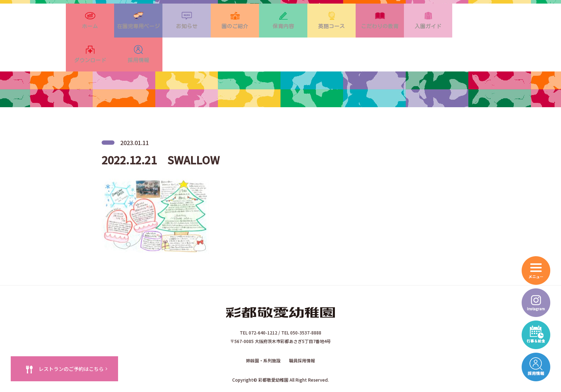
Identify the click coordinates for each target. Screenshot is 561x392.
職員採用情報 (302, 336)
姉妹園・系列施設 (263, 336)
